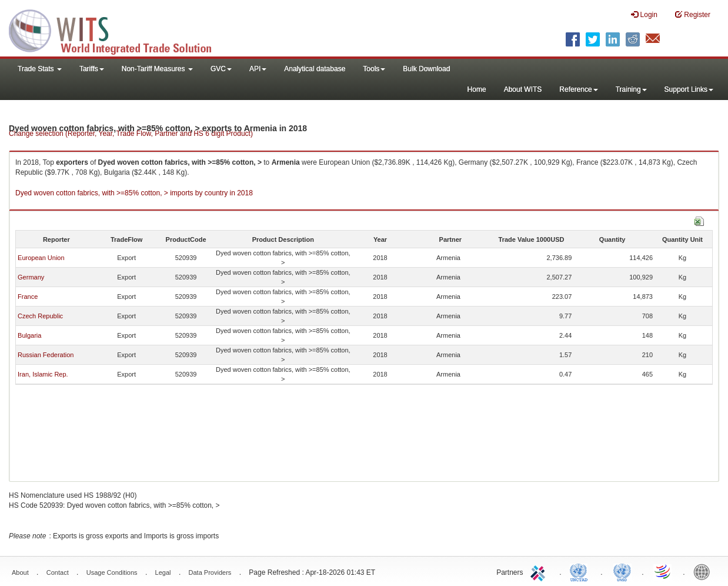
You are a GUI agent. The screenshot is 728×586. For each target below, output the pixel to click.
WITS (118, 29)
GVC (221, 69)
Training (631, 89)
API (258, 69)
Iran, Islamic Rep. (43, 374)
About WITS (523, 89)
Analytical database (315, 69)
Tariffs (92, 69)
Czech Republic (40, 316)
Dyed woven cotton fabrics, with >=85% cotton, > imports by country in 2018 (134, 193)
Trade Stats (40, 69)
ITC (540, 571)
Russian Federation (46, 355)
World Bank (704, 571)
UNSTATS (622, 571)
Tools (374, 69)
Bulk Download (426, 69)
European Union (41, 258)
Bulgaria (29, 335)
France (28, 297)
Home (477, 89)
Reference (578, 89)
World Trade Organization (663, 571)
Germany (31, 277)
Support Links (689, 89)
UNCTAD (581, 571)
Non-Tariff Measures (157, 69)
